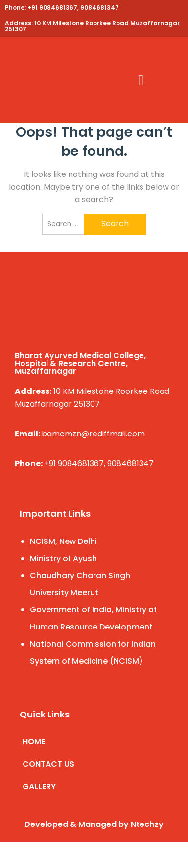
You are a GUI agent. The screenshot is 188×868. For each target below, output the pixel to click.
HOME (34, 742)
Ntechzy (147, 824)
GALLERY (39, 787)
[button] (141, 80)
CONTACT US (48, 764)
